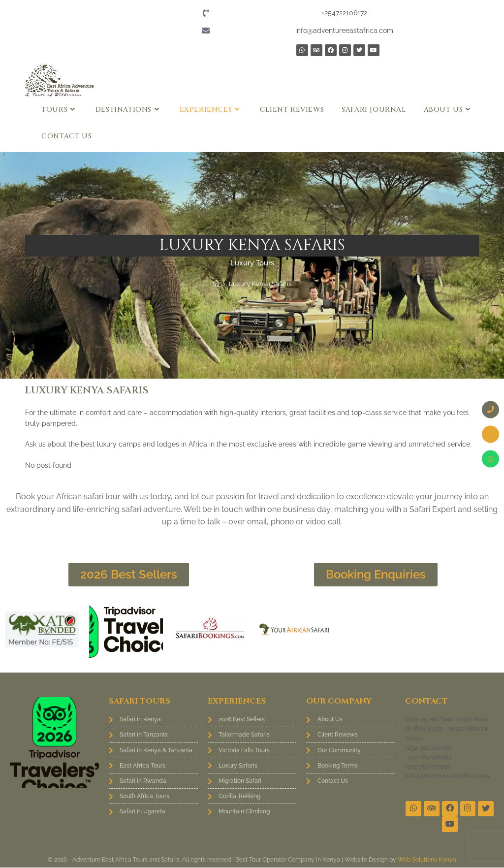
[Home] (216, 284)
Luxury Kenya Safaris (260, 284)
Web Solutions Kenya (427, 860)
